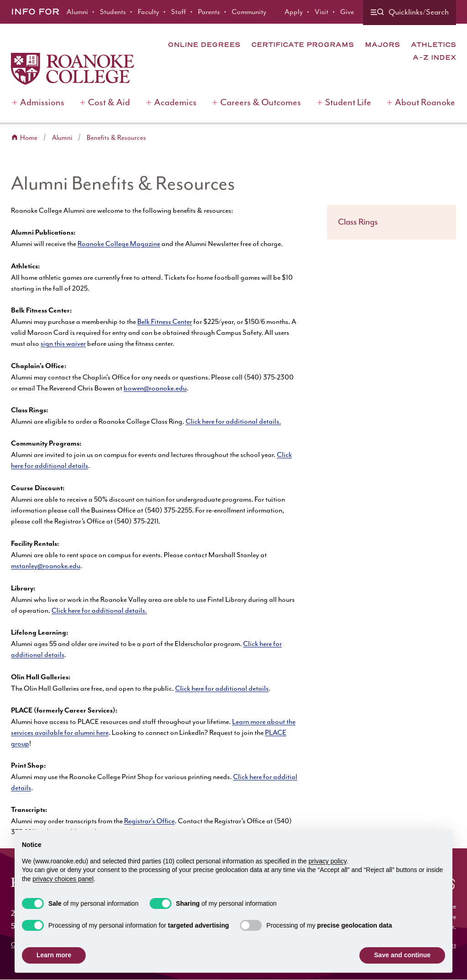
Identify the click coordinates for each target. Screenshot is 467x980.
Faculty (148, 12)
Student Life (348, 102)
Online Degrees (204, 45)
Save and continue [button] (402, 955)
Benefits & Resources (116, 138)
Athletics (433, 45)
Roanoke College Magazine (119, 244)
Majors (382, 45)
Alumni (77, 12)
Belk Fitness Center (165, 322)
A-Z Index (434, 57)
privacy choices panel (63, 879)
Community (249, 12)
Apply (294, 12)
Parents (209, 12)
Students (113, 12)
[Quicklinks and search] (410, 13)
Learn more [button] (54, 955)
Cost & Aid (109, 102)
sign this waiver (63, 344)
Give (347, 12)
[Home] (73, 69)
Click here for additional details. (233, 421)
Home (29, 138)
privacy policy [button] (328, 861)
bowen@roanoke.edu (155, 388)
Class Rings (358, 222)
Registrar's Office (149, 821)
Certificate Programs (303, 45)
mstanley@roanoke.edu (46, 566)
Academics (175, 102)
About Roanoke (425, 102)
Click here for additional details (222, 688)
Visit (322, 12)
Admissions (42, 102)
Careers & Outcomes (261, 102)
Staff (179, 12)
